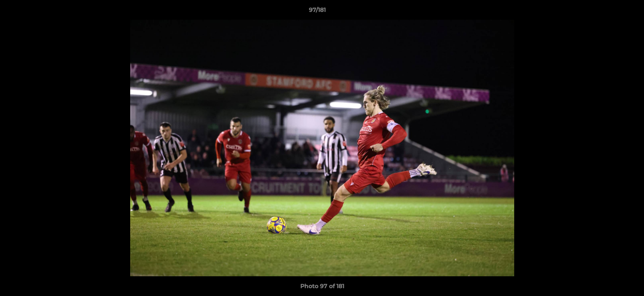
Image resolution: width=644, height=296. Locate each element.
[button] (609, 12)
